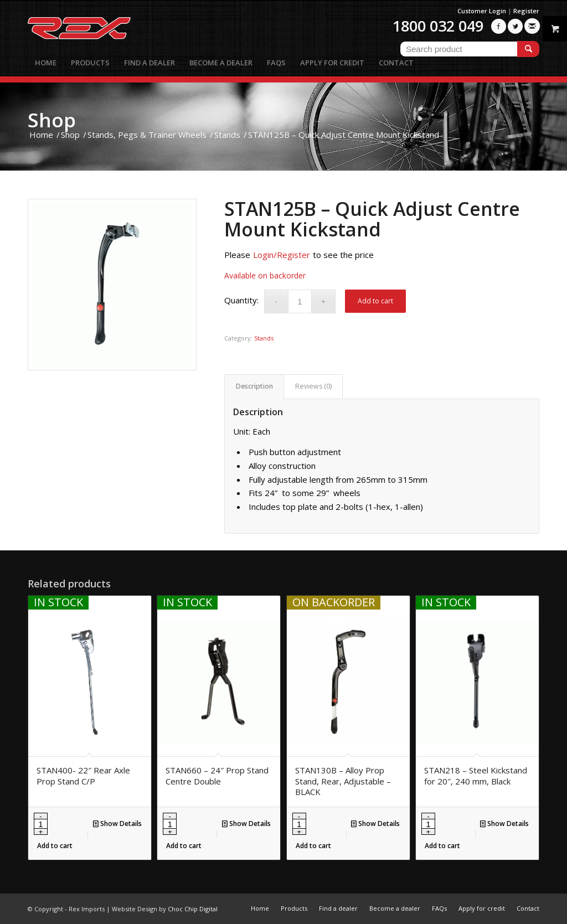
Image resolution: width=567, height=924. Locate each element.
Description (254, 386)
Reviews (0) (313, 386)
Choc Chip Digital (193, 909)
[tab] (254, 387)
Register (526, 11)
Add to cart (375, 301)
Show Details (117, 824)
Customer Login (482, 11)
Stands (264, 338)
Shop (52, 120)
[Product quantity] (300, 301)
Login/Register (282, 255)
